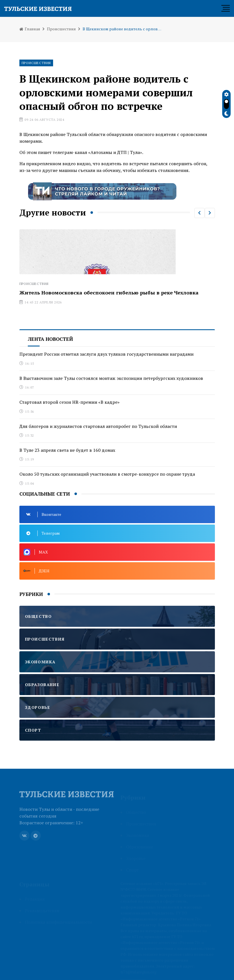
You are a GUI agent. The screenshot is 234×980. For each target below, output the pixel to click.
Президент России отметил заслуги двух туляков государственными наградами (106, 354)
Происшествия (61, 29)
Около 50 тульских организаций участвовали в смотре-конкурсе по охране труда (107, 474)
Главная (30, 29)
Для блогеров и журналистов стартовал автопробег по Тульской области (98, 426)
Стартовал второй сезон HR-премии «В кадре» (70, 402)
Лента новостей (50, 339)
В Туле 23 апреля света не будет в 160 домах (67, 450)
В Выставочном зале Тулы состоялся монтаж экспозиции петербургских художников (111, 378)
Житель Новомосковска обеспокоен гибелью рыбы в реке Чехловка (109, 292)
